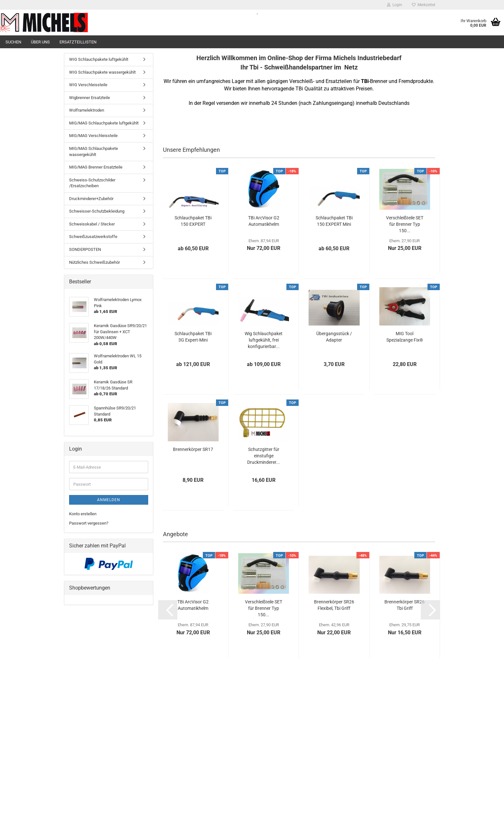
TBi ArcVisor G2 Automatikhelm (264, 221)
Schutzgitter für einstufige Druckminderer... (264, 456)
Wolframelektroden (87, 110)
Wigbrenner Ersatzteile (90, 98)
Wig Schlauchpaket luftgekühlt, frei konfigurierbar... (264, 340)
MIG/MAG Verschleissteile (93, 136)
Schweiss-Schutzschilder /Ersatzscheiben (92, 183)
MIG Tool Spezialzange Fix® (405, 337)
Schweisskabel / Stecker (92, 224)
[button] (168, 610)
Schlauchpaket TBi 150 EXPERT (193, 221)
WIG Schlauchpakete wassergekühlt (102, 72)
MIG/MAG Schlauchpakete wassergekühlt (94, 151)
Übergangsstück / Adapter (334, 337)
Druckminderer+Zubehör (91, 199)
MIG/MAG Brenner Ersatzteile (96, 167)
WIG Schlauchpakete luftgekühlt (99, 59)
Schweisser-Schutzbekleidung (97, 211)
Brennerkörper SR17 (193, 449)
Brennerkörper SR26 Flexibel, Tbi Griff (334, 605)
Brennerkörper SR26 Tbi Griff (405, 605)
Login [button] (395, 5)
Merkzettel (423, 5)
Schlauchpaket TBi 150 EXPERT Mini (334, 221)
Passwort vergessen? (89, 523)
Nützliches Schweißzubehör (94, 262)
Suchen (13, 42)
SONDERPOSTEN (85, 249)
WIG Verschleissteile (88, 85)
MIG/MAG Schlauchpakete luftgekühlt (104, 123)
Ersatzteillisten (78, 42)
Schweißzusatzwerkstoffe (93, 237)
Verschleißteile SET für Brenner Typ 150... (405, 224)
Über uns (40, 42)
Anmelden (109, 500)
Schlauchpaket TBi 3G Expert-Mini (193, 337)
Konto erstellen (83, 514)
